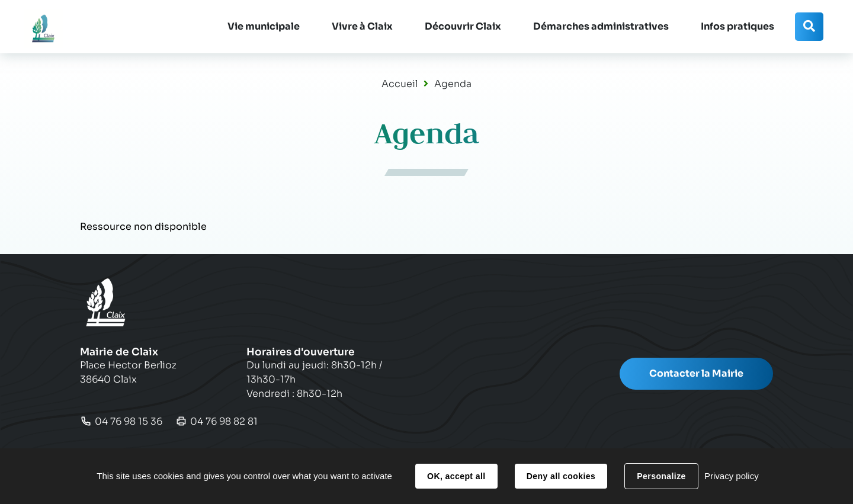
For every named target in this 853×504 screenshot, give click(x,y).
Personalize (661, 476)
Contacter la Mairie (696, 373)
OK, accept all (456, 476)
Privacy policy (732, 476)
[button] (264, 27)
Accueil (400, 84)
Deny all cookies (561, 476)
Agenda (453, 84)
